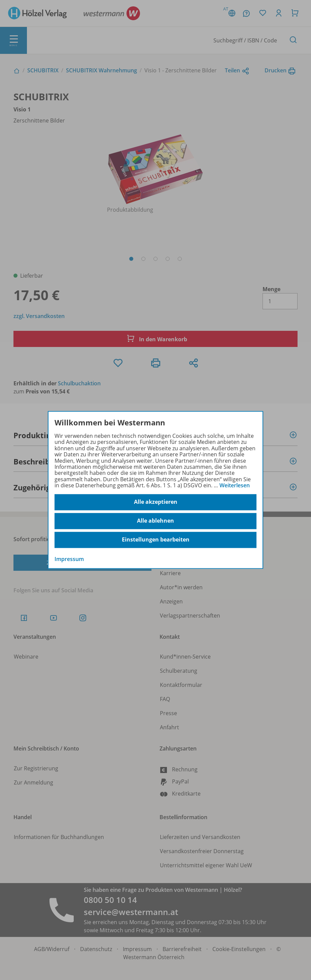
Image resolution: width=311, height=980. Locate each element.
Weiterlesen (235, 485)
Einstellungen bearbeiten (156, 540)
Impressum (69, 559)
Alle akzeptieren (156, 502)
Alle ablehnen (155, 521)
